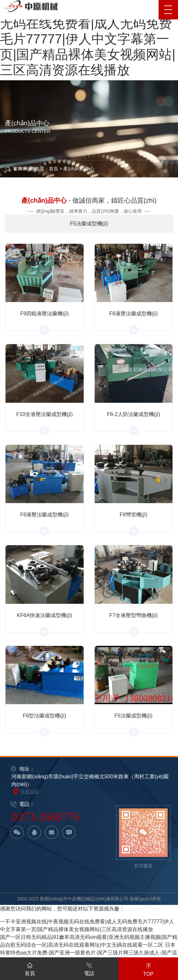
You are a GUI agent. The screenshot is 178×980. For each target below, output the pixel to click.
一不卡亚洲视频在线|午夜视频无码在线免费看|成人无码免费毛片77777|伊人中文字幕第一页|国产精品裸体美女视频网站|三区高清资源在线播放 (88, 39)
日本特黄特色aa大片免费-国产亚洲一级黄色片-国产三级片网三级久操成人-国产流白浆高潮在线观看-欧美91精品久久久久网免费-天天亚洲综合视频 (89, 953)
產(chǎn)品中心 (79, 169)
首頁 (53, 169)
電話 (89, 968)
